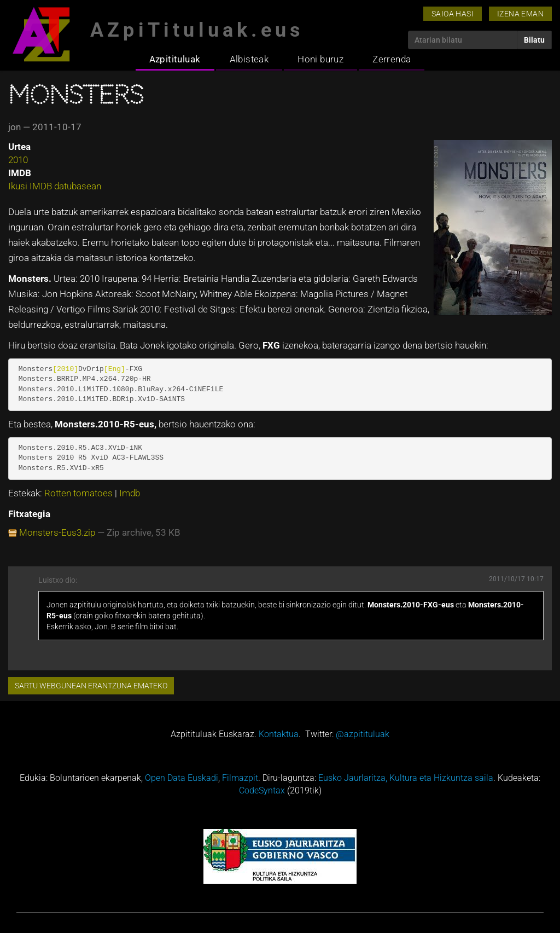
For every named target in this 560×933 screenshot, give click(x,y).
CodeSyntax (262, 790)
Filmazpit (240, 778)
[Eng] (115, 369)
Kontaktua (279, 734)
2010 (18, 160)
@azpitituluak (363, 734)
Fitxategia (29, 514)
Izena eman (520, 14)
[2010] (65, 369)
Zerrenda (392, 59)
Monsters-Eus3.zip (57, 532)
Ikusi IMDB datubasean (55, 186)
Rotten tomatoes (80, 493)
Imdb (130, 493)
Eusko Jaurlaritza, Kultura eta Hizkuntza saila (406, 778)
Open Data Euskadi (182, 778)
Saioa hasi (453, 14)
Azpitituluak (175, 59)
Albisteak (249, 59)
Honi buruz (320, 59)
